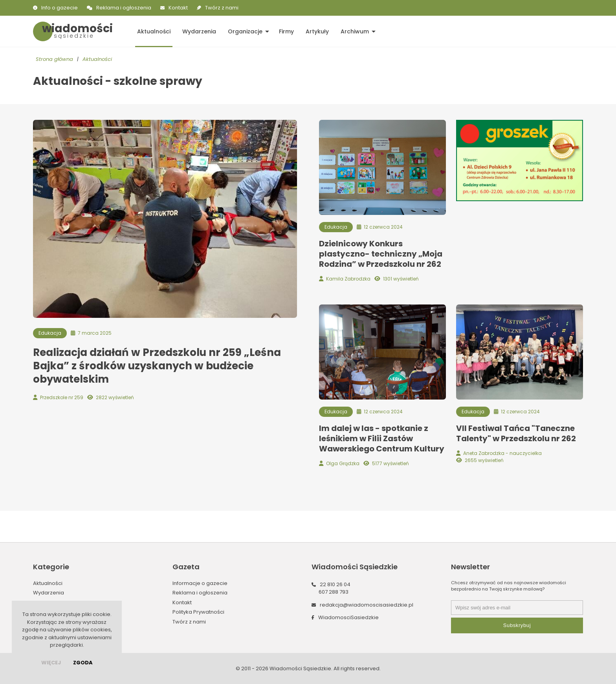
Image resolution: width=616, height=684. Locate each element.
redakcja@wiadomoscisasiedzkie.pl (367, 605)
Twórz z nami (222, 8)
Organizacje (245, 31)
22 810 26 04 (335, 584)
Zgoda (83, 663)
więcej (51, 663)
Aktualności (154, 31)
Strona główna (54, 59)
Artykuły (317, 31)
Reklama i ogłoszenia (124, 8)
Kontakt (178, 8)
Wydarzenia (199, 31)
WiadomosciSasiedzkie (348, 617)
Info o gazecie (60, 8)
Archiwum (355, 31)
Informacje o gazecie (200, 583)
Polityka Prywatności (198, 612)
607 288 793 (334, 592)
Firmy (286, 31)
